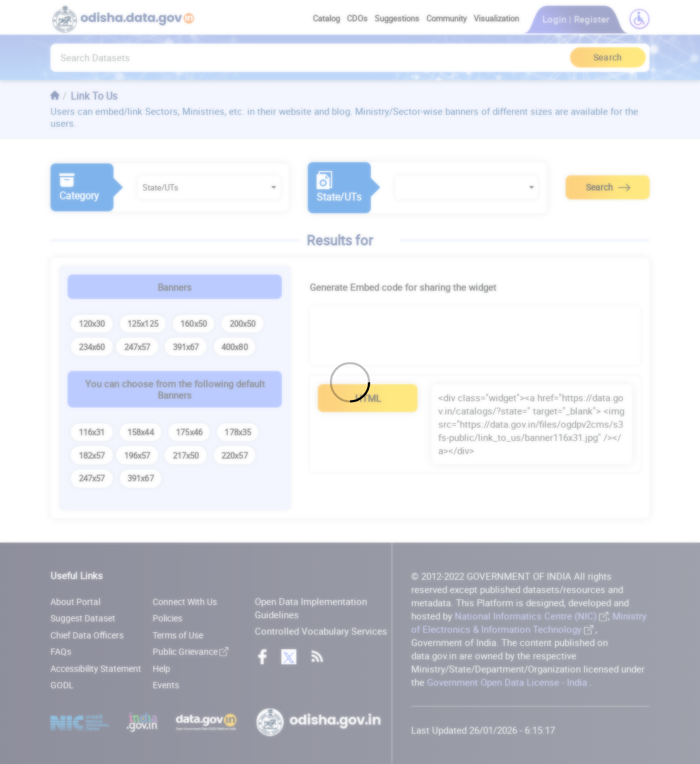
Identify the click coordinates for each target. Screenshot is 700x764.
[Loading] (350, 382)
